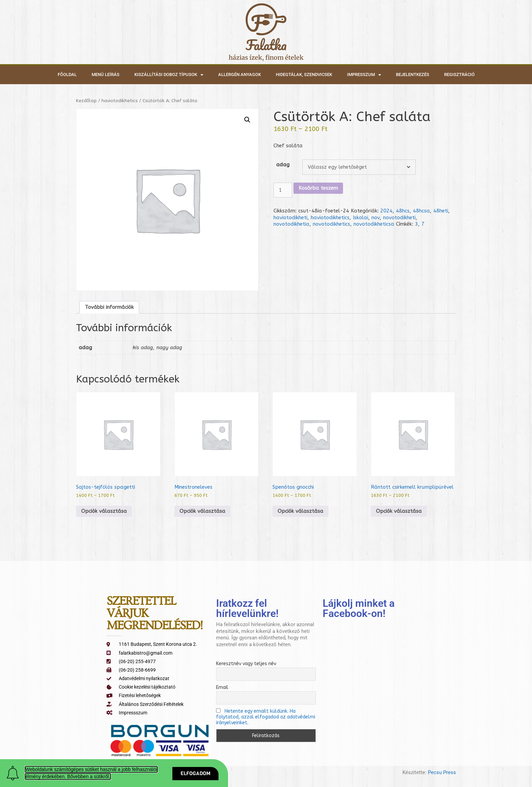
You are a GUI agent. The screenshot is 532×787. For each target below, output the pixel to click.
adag (283, 165)
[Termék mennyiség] (283, 190)
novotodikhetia (291, 224)
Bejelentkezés (413, 74)
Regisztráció (459, 74)
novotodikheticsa (374, 224)
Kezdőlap (86, 101)
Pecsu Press (442, 772)
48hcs (403, 211)
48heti (441, 211)
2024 (386, 211)
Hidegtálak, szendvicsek (304, 74)
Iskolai (360, 218)
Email (222, 687)
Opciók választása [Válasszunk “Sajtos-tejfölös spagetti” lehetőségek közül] (104, 511)
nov (376, 218)
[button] (247, 120)
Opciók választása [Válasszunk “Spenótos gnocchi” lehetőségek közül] (300, 511)
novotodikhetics (331, 224)
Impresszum (364, 75)
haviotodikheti (290, 218)
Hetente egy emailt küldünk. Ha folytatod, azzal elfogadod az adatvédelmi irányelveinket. (266, 717)
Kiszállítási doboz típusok (169, 75)
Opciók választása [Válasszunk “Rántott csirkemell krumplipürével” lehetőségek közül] (399, 511)
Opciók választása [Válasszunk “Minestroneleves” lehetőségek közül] (202, 511)
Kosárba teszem (318, 188)
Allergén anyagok (240, 74)
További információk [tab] (109, 307)
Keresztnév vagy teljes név (246, 664)
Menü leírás (106, 74)
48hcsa (421, 211)
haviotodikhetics (120, 101)
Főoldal (67, 74)
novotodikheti (399, 218)
